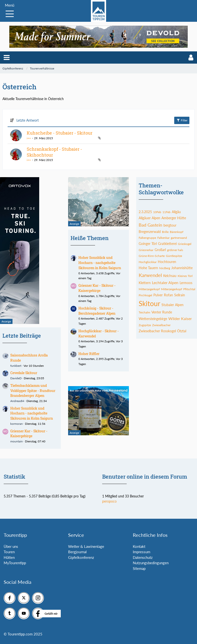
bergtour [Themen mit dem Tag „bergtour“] (170, 225)
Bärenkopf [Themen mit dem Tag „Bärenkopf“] (177, 232)
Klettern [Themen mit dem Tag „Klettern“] (145, 283)
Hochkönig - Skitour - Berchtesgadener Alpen (97, 311)
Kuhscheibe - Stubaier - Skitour (60, 133)
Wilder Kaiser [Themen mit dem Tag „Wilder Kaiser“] (180, 318)
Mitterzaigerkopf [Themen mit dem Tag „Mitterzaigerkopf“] (149, 289)
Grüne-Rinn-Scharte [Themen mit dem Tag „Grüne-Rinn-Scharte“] (152, 256)
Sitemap (139, 568)
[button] (7, 57)
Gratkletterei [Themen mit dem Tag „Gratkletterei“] (167, 244)
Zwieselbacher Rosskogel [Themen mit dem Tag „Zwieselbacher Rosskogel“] (157, 331)
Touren (9, 552)
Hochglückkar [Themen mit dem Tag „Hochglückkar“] (148, 262)
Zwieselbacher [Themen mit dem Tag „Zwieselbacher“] (161, 325)
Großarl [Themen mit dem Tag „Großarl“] (160, 250)
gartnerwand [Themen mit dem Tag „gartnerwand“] (179, 238)
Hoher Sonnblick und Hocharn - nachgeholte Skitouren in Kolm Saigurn (32, 413)
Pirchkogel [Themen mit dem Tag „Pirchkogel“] (145, 295)
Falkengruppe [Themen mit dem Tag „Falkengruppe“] (147, 238)
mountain (17, 441)
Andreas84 (17, 401)
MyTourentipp (15, 563)
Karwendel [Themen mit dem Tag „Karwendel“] (150, 275)
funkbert (16, 366)
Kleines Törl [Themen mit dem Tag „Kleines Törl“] (185, 276)
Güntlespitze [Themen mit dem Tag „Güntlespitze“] (174, 256)
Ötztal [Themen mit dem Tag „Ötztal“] (182, 331)
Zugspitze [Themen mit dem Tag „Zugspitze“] (145, 325)
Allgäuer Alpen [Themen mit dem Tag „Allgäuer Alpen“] (149, 218)
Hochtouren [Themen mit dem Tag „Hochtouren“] (167, 262)
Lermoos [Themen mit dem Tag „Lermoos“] (186, 283)
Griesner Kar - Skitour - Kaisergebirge (29, 434)
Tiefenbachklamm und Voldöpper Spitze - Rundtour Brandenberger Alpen (33, 391)
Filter (182, 120)
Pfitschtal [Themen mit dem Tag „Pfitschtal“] (189, 289)
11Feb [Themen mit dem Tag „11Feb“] (166, 212)
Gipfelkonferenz (81, 557)
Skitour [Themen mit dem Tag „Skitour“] (149, 303)
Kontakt (139, 546)
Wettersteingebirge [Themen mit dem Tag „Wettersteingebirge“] (153, 319)
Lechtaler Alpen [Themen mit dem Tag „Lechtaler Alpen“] (165, 282)
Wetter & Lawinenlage (86, 546)
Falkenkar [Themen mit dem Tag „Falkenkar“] (163, 238)
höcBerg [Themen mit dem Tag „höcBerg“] (165, 268)
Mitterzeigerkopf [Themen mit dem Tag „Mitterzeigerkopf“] (172, 289)
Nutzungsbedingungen (151, 563)
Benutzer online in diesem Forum (145, 477)
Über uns (11, 546)
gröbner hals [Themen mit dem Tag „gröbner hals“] (175, 250)
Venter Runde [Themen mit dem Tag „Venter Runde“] (162, 312)
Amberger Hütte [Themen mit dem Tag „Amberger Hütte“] (174, 218)
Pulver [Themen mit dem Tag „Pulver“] (158, 295)
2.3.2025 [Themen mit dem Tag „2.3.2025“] (145, 212)
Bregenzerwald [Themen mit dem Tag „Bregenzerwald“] (150, 232)
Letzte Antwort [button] (28, 120)
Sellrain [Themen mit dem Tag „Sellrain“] (180, 295)
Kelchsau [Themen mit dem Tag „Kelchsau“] (170, 276)
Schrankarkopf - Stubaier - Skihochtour (54, 152)
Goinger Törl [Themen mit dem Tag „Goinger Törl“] (148, 244)
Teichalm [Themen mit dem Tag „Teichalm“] (144, 312)
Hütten (9, 557)
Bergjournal (77, 552)
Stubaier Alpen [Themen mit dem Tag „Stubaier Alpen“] (172, 305)
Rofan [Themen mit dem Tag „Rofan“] (168, 295)
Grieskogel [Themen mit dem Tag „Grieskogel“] (185, 244)
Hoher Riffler (89, 354)
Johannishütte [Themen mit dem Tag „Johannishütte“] (182, 268)
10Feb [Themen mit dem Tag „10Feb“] (157, 212)
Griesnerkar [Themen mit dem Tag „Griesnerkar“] (146, 250)
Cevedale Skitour (24, 373)
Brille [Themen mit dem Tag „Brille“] (165, 232)
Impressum (142, 552)
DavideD (16, 378)
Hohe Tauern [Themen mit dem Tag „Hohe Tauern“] (148, 268)
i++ (29, 138)
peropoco (109, 501)
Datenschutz (143, 557)
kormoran (17, 424)
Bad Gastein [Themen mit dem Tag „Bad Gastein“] (150, 225)
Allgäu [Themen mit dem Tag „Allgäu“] (176, 212)
